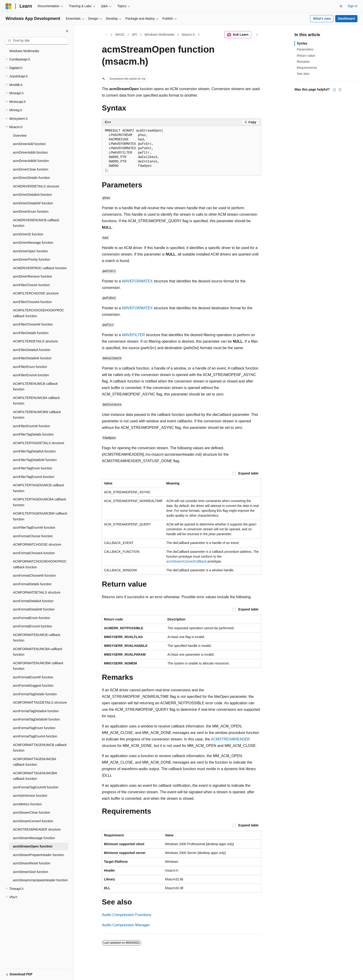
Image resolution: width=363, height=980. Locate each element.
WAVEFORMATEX (137, 281)
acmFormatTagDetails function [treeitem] (35, 694)
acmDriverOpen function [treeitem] (30, 251)
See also (303, 74)
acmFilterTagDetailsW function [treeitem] (35, 460)
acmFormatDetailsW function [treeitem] (34, 609)
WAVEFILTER (133, 335)
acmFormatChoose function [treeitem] (33, 536)
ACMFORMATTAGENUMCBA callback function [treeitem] (34, 762)
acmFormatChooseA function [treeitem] (34, 553)
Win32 (120, 35)
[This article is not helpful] (340, 90)
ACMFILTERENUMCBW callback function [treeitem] (37, 415)
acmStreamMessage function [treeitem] (34, 838)
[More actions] (257, 35)
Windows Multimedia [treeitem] (24, 51)
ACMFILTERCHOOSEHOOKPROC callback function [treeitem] (39, 313)
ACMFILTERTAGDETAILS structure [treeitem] (39, 443)
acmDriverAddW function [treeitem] (31, 161)
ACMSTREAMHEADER (230, 739)
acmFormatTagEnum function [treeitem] (34, 728)
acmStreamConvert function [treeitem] (33, 821)
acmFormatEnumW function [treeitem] (33, 677)
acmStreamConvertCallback (186, 561)
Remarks (303, 62)
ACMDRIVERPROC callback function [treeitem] (40, 268)
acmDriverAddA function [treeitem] (30, 152)
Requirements (307, 68)
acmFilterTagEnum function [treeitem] (33, 468)
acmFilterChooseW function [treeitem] (33, 324)
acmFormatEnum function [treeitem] (31, 618)
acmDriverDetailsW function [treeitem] (33, 203)
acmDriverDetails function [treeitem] (31, 178)
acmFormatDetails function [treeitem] (32, 584)
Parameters (305, 49)
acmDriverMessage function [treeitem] (33, 243)
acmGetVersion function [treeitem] (30, 796)
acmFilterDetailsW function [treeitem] (32, 358)
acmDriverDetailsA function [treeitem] (32, 195)
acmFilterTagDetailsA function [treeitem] (34, 451)
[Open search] (341, 6)
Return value (306, 56)
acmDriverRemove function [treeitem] (33, 276)
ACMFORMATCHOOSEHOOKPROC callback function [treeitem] (40, 564)
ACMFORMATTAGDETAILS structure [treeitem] (40, 702)
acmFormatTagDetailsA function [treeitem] (36, 711)
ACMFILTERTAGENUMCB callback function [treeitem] (39, 488)
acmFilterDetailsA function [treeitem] (32, 350)
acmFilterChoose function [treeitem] (31, 285)
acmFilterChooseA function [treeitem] (32, 302)
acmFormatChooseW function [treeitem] (34, 575)
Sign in (352, 6)
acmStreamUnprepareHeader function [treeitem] (40, 880)
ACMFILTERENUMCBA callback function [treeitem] (36, 401)
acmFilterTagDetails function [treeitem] (33, 434)
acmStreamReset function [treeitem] (32, 863)
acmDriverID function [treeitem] (28, 234)
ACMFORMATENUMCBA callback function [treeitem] (38, 652)
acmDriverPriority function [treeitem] (31, 259)
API (134, 35)
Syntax (302, 43)
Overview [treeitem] (20, 136)
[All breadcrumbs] (106, 35)
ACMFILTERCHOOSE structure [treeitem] (36, 293)
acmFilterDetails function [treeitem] (31, 333)
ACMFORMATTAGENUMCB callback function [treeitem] (40, 748)
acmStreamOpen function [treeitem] (33, 846)
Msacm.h (188, 35)
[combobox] (37, 41)
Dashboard (346, 19)
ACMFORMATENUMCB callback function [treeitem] (37, 638)
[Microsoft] (9, 6)
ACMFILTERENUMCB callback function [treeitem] (35, 387)
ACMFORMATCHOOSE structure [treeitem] (37, 544)
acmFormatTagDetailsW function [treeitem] (36, 719)
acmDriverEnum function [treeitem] (31, 212)
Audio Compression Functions (127, 915)
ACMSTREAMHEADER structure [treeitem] (37, 829)
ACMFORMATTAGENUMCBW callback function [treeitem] (35, 776)
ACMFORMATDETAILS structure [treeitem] (37, 592)
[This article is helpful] (334, 90)
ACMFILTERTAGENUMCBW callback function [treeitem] (40, 516)
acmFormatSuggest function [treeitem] (33, 686)
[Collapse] (67, 31)
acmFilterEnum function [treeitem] (30, 367)
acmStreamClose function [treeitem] (31, 812)
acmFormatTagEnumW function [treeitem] (36, 787)
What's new (322, 19)
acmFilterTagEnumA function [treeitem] (34, 477)
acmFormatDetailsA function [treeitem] (33, 601)
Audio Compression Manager (126, 925)
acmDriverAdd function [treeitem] (29, 144)
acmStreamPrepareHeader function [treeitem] (38, 855)
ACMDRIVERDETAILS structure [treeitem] (36, 186)
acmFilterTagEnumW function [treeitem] (34, 528)
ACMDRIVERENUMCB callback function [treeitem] (36, 223)
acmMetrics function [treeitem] (27, 804)
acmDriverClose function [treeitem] (31, 169)
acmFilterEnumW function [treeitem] (31, 426)
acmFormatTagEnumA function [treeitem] (35, 736)
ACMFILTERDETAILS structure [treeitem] (35, 341)
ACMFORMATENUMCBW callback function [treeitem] (38, 666)
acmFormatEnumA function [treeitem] (33, 626)
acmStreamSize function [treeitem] (31, 872)
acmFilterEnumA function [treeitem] (31, 375)
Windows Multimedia (159, 35)
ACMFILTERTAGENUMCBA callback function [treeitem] (40, 502)
